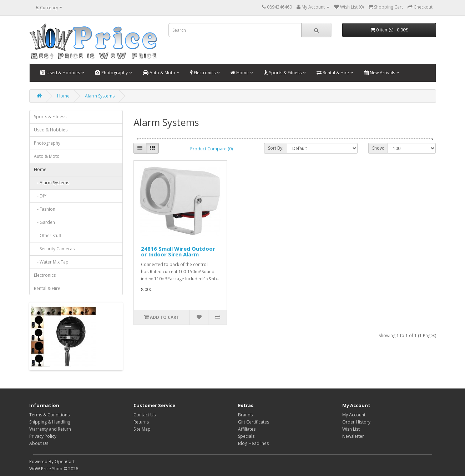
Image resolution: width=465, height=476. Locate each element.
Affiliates (247, 429)
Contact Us (145, 415)
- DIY (40, 196)
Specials (246, 436)
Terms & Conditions (49, 415)
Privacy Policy (43, 436)
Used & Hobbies (62, 73)
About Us (39, 443)
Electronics (205, 73)
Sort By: (276, 148)
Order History (356, 422)
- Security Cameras (54, 249)
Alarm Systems (100, 96)
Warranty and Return (50, 429)
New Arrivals (382, 73)
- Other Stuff (48, 236)
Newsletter (353, 436)
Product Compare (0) (211, 149)
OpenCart (65, 462)
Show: (378, 148)
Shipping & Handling (50, 422)
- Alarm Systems (52, 183)
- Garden (44, 222)
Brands (245, 415)
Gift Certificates (254, 422)
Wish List (351, 429)
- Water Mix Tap (51, 262)
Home (242, 73)
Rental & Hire (335, 73)
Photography (113, 73)
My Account (354, 415)
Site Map (142, 429)
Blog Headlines (253, 443)
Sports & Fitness (285, 73)
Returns (141, 422)
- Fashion (45, 209)
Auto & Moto (161, 73)
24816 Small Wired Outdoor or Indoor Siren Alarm (178, 252)
